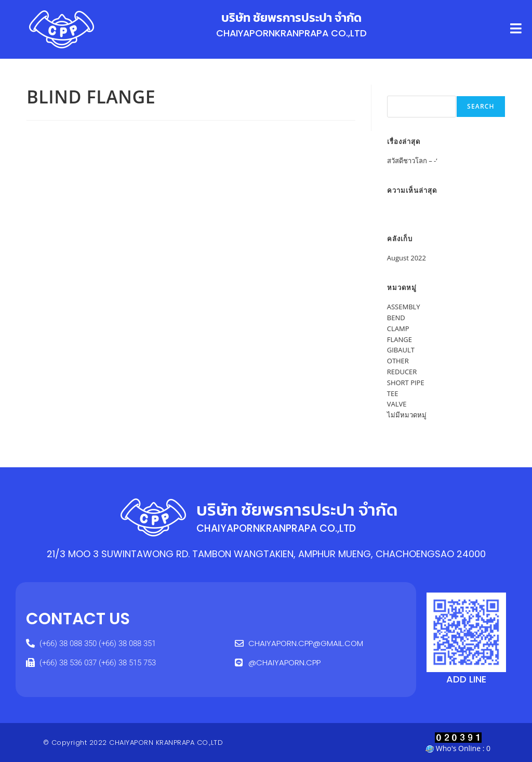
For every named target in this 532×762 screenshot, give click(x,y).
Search (398, 90)
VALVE (397, 404)
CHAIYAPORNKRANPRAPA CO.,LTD (291, 33)
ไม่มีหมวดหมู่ (407, 415)
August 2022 (407, 258)
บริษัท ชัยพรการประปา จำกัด (291, 18)
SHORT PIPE (406, 383)
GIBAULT (401, 350)
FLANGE (400, 339)
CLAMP (398, 329)
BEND (396, 318)
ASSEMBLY (404, 307)
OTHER (398, 361)
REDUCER (402, 372)
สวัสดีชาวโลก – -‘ (412, 161)
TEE (393, 393)
